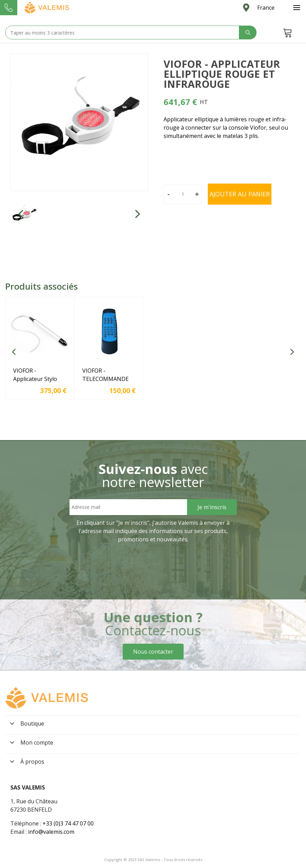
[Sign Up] (212, 507)
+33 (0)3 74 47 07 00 (68, 823)
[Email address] (128, 507)
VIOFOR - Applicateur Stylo (35, 375)
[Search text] (122, 32)
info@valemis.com (51, 832)
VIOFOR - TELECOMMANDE (105, 375)
